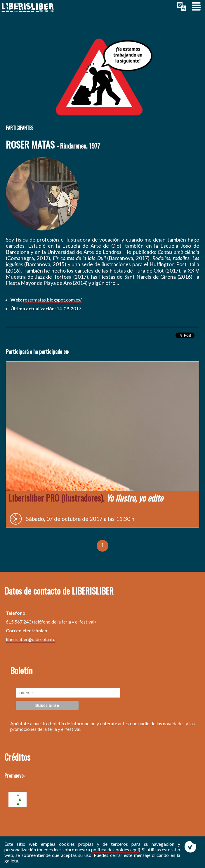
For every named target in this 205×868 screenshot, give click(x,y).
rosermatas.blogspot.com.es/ (52, 300)
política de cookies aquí (115, 849)
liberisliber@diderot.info (31, 639)
